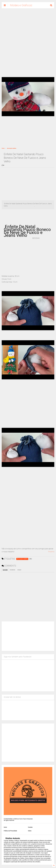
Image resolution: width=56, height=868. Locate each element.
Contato (30, 827)
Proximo (51, 552)
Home (3, 148)
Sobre (30, 831)
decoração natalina (12, 148)
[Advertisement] (28, 26)
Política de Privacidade (10, 831)
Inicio (5, 827)
